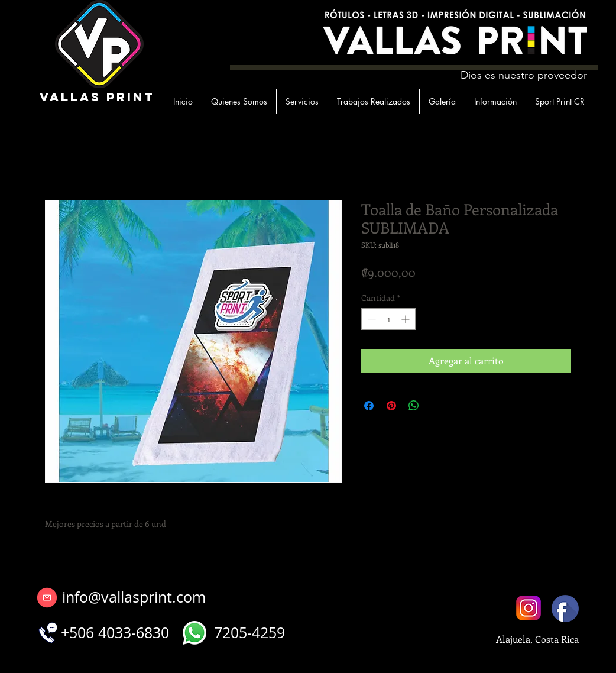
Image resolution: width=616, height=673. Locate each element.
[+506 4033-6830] (115, 633)
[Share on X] (436, 406)
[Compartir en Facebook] (369, 406)
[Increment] (406, 319)
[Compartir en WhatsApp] (414, 406)
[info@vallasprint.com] (134, 597)
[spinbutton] (388, 319)
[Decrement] (370, 319)
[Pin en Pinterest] (391, 406)
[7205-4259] (249, 633)
